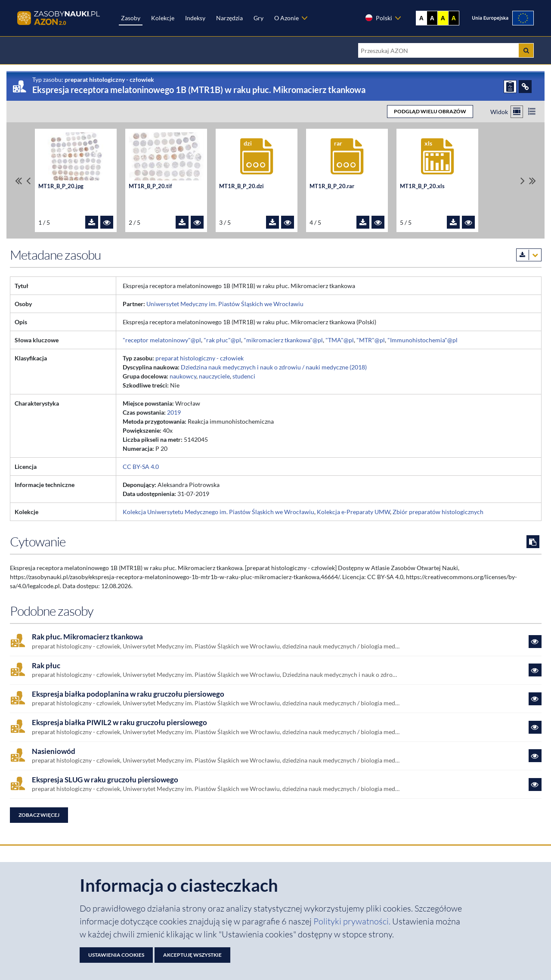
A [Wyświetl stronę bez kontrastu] (421, 18)
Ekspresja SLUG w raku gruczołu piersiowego (105, 780)
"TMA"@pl (340, 340)
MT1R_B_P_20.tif (150, 186)
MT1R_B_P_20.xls (422, 186)
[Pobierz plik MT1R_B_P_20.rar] (363, 222)
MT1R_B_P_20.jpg (61, 186)
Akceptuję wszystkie (192, 955)
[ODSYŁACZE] (525, 87)
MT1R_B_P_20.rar (332, 186)
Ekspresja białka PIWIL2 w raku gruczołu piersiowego (119, 723)
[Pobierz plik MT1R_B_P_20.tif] (182, 222)
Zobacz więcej (39, 815)
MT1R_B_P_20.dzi (241, 186)
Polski (378, 18)
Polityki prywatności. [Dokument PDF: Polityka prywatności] (353, 921)
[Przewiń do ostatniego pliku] (532, 181)
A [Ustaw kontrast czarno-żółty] (454, 18)
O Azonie (286, 18)
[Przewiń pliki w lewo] (28, 181)
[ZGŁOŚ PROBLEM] (510, 87)
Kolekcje (163, 18)
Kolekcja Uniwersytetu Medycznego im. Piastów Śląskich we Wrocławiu (218, 512)
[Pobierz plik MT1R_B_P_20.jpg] (92, 222)
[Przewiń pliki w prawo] (523, 181)
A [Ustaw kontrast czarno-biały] (432, 18)
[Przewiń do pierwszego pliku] (19, 181)
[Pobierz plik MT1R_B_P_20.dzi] (272, 222)
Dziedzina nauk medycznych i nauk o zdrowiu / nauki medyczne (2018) (274, 367)
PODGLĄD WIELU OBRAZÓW (430, 111)
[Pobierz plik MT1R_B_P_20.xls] (453, 222)
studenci (244, 376)
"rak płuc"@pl (222, 340)
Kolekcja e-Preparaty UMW (353, 512)
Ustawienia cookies (116, 955)
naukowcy (183, 376)
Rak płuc (46, 666)
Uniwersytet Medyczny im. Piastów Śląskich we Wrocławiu (225, 304)
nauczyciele (214, 376)
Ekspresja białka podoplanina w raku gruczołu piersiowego (128, 694)
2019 (174, 412)
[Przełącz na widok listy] (532, 112)
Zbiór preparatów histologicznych (438, 512)
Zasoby (131, 18)
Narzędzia (229, 18)
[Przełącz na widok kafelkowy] (517, 112)
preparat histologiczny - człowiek (200, 358)
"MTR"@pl (371, 340)
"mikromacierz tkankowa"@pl (283, 340)
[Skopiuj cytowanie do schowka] (533, 542)
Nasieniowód (54, 751)
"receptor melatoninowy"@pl (162, 340)
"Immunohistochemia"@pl (423, 340)
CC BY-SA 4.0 (141, 467)
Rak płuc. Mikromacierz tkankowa (87, 637)
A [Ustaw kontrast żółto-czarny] (443, 18)
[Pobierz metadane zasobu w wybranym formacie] (529, 255)
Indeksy (195, 18)
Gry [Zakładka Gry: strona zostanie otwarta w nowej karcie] (258, 18)
